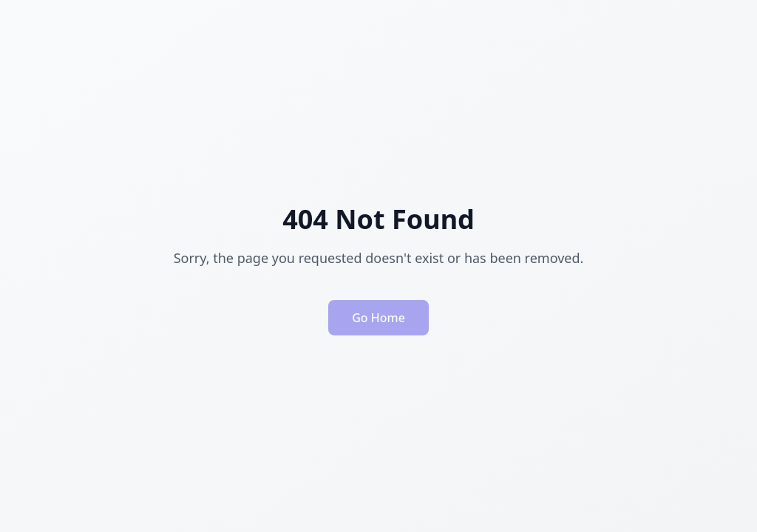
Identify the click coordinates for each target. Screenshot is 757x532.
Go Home (378, 321)
